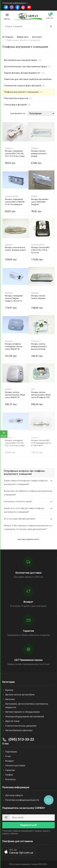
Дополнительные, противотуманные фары (27, 66)
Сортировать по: (18, 113)
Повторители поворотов (18, 98)
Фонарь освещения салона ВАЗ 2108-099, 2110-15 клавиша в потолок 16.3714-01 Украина (15, 202)
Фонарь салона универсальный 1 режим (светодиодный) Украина (39, 154)
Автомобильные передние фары (23, 60)
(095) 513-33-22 (18, 739)
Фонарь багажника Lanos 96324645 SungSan (40, 202)
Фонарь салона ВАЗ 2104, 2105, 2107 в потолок (40, 250)
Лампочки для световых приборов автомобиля (29, 79)
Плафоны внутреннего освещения (23, 92)
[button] (19, 852)
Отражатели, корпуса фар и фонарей (24, 86)
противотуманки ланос (28, 539)
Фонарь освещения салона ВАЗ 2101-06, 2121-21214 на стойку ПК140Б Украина (15, 443)
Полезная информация (14, 3)
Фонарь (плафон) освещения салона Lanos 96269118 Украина (14, 346)
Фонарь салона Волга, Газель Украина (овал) (15, 249)
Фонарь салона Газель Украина (38, 297)
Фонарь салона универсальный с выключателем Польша (39, 346)
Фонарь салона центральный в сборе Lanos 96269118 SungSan (15, 395)
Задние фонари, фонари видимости (24, 73)
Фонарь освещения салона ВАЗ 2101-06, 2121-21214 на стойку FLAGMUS (15, 154)
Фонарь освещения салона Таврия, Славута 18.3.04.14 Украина (14, 298)
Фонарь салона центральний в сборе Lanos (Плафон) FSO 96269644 (41, 395)
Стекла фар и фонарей (17, 105)
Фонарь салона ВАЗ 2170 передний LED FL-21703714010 (41, 443)
